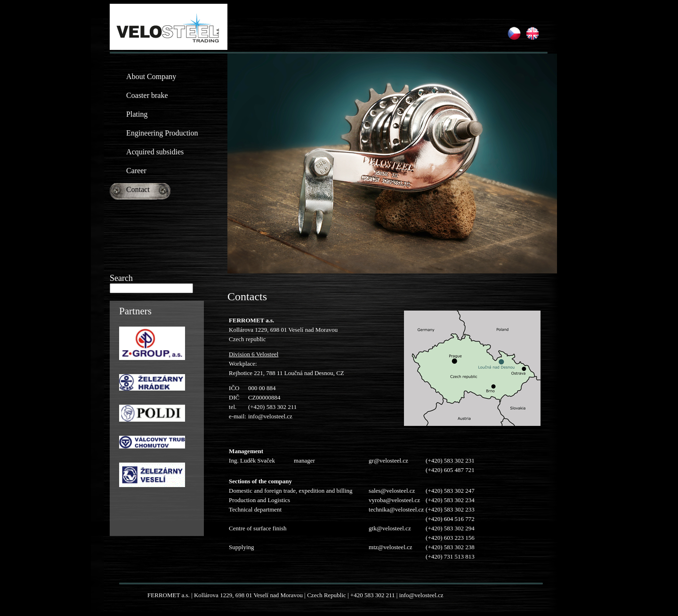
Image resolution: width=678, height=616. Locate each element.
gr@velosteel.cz (388, 460)
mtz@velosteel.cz (390, 547)
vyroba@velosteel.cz (394, 500)
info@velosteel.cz (270, 416)
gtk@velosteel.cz (390, 528)
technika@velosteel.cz (396, 509)
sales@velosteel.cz (392, 491)
